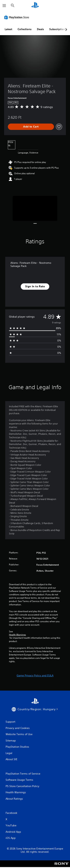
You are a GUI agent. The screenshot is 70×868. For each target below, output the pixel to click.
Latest (8, 29)
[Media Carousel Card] (35, 208)
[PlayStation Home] (35, 6)
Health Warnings (17, 635)
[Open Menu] (4, 6)
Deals (40, 29)
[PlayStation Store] (17, 17)
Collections (25, 29)
